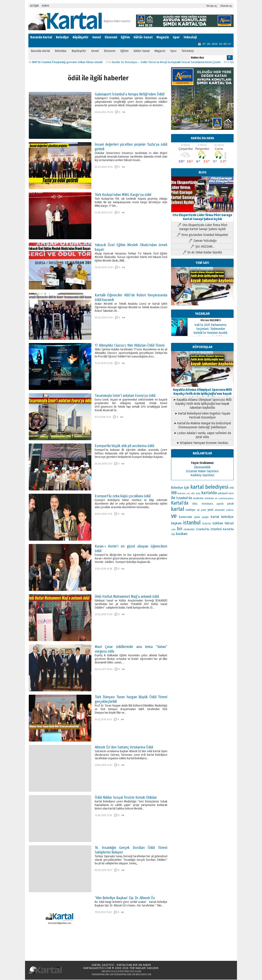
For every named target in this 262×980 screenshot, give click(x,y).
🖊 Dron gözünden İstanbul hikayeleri (202, 235)
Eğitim (125, 37)
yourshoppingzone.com (102, 975)
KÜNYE (46, 6)
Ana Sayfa (106, 972)
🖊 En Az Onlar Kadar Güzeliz (202, 253)
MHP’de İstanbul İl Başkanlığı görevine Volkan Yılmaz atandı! (71, 63)
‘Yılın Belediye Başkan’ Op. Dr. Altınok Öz (125, 898)
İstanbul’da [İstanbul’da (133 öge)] (203, 530)
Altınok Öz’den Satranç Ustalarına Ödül (124, 748)
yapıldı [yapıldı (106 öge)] (220, 504)
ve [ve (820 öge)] (174, 516)
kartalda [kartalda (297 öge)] (209, 493)
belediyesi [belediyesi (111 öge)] (207, 504)
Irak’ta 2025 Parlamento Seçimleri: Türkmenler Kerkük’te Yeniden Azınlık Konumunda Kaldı (210, 331)
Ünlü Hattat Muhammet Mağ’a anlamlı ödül (127, 597)
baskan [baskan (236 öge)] (182, 534)
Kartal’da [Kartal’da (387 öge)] (180, 503)
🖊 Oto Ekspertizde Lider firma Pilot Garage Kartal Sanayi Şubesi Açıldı (202, 227)
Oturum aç (226, 6)
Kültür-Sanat (143, 37)
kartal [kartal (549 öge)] (178, 509)
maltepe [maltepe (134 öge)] (191, 510)
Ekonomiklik (202, 468)
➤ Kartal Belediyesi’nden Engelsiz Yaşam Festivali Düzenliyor (202, 416)
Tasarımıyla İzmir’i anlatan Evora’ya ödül (125, 396)
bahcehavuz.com (144, 975)
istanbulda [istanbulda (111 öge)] (189, 530)
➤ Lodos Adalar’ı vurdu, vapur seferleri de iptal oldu (202, 435)
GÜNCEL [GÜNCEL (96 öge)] (230, 511)
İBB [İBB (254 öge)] (174, 493)
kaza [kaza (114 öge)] (231, 494)
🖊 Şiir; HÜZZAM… (202, 247)
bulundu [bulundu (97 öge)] (181, 494)
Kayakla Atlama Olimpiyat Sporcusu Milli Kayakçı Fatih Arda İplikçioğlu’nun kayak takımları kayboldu (202, 392)
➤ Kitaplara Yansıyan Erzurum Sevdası (202, 443)
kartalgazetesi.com (97, 968)
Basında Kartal (41, 37)
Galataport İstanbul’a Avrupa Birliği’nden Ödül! (130, 95)
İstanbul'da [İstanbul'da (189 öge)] (184, 498)
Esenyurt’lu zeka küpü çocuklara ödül (123, 496)
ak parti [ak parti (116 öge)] (202, 510)
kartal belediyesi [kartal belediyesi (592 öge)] (209, 487)
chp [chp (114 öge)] (173, 534)
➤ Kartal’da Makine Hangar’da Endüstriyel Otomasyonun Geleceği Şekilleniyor (202, 426)
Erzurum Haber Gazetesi (202, 472)
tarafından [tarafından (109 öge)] (198, 499)
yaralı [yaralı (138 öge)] (230, 504)
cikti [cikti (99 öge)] (193, 494)
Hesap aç (212, 6)
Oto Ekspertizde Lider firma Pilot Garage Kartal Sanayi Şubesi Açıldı (202, 215)
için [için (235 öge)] (187, 488)
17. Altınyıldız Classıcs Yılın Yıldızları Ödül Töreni (130, 346)
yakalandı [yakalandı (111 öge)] (223, 494)
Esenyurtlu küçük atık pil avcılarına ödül (124, 446)
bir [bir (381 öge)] (180, 529)
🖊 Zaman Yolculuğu (202, 241)
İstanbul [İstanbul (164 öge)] (216, 529)
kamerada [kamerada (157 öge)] (185, 517)
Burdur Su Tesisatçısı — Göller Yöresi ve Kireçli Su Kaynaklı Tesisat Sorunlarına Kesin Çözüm (170, 63)
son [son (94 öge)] (188, 494)
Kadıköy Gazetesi (202, 476)
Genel (97, 37)
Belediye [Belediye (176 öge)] (177, 488)
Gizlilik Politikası (120, 972)
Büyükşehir (81, 37)
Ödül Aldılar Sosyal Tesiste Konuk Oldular (126, 798)
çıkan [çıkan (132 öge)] (197, 517)
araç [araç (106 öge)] (198, 494)
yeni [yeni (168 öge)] (210, 510)
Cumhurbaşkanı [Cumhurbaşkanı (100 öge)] (226, 499)
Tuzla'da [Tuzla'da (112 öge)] (207, 524)
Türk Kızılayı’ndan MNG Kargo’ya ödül (123, 195)
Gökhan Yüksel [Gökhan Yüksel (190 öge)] (223, 524)
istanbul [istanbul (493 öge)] (192, 523)
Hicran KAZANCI (211, 321)
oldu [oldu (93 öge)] (173, 530)
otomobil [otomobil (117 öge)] (220, 510)
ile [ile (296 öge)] (173, 498)
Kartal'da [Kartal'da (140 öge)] (228, 530)
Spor (176, 37)
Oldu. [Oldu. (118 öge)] (195, 504)
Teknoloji (190, 37)
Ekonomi (111, 37)
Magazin (163, 37)
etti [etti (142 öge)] (232, 488)
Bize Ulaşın (136, 972)
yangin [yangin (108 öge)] (205, 518)
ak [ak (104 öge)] (216, 499)
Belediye (62, 37)
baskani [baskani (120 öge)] (209, 499)
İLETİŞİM (34, 6)
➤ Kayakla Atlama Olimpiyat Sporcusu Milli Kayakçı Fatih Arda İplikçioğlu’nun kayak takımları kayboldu (202, 404)
